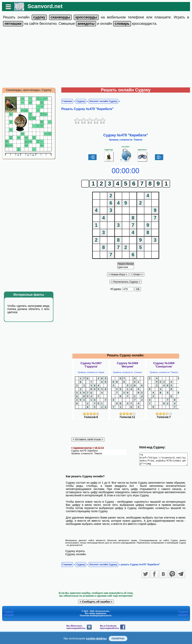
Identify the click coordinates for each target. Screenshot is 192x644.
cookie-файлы (96, 638)
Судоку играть (73, 551)
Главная (65, 101)
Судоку (79, 101)
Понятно (118, 639)
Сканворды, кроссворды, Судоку (27, 90)
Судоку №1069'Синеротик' (164, 365)
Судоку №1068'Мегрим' (128, 365)
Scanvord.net (43, 6)
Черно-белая (126, 264)
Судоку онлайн (74, 554)
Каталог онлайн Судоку (101, 101)
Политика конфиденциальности (96, 615)
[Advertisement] (96, 58)
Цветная (126, 267)
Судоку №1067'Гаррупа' (91, 365)
